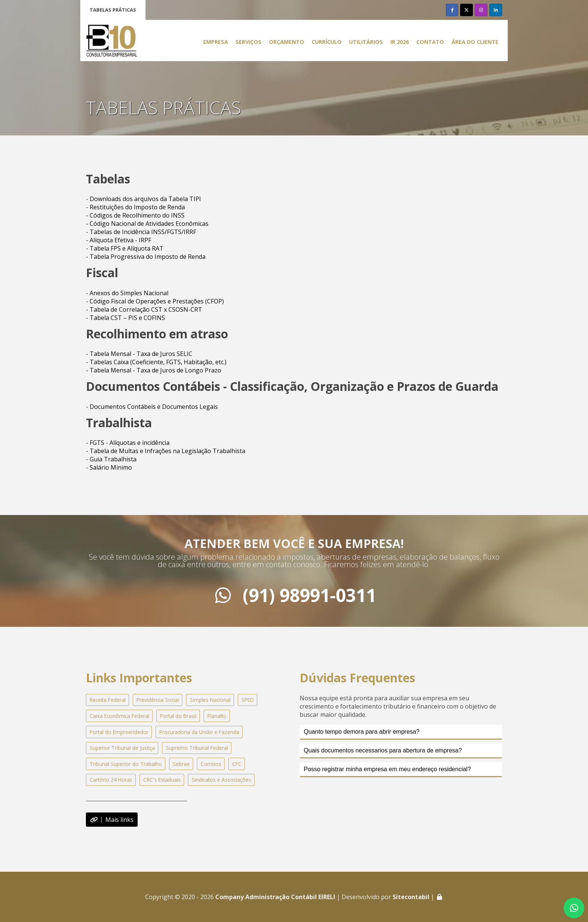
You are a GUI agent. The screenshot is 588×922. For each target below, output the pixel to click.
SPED (248, 700)
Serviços (248, 42)
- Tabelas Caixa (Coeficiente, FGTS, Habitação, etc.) (156, 362)
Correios (211, 764)
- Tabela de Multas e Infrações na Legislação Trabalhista (166, 451)
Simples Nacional (210, 700)
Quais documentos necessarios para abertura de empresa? (383, 750)
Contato (430, 42)
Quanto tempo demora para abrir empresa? (362, 732)
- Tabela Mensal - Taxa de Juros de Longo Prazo (154, 370)
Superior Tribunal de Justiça (122, 748)
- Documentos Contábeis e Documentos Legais (152, 407)
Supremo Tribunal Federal (197, 748)
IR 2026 (400, 42)
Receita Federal (108, 700)
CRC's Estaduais (162, 780)
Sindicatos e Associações (221, 780)
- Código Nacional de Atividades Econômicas (147, 224)
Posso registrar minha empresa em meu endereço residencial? (387, 769)
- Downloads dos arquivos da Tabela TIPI (143, 199)
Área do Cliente (475, 42)
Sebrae (181, 764)
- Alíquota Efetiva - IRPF (118, 240)
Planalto (217, 716)
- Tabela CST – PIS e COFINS (125, 318)
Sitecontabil (411, 897)
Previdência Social (158, 700)
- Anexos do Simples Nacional (127, 293)
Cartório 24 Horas (111, 780)
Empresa (216, 42)
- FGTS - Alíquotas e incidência (128, 443)
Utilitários (366, 42)
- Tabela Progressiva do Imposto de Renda (146, 257)
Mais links (112, 820)
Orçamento (286, 42)
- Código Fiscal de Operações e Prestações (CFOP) (155, 301)
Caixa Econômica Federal (119, 716)
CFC (237, 764)
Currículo (327, 42)
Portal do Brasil (178, 716)
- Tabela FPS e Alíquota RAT (125, 248)
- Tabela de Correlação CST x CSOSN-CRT (144, 309)
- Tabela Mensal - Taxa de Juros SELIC (139, 354)
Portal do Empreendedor (119, 732)
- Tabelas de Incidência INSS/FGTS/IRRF (141, 232)
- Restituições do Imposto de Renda (135, 207)
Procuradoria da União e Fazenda (199, 732)
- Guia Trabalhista (111, 459)
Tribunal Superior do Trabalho (126, 764)
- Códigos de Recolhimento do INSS (135, 215)
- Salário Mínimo (109, 467)
